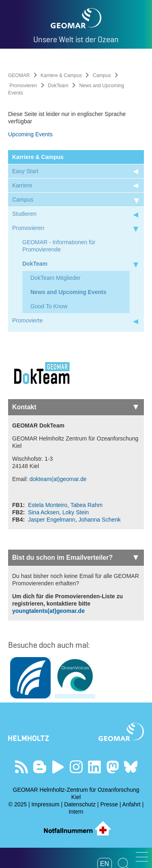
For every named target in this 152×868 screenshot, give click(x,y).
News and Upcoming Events (68, 292)
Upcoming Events (30, 134)
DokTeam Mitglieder (56, 278)
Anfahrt (132, 804)
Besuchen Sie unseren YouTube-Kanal (58, 767)
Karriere (22, 185)
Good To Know (49, 306)
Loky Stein (76, 512)
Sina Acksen (44, 512)
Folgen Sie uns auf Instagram (76, 767)
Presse (109, 804)
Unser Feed (21, 767)
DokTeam (58, 86)
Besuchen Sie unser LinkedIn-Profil (94, 767)
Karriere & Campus (61, 75)
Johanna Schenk (99, 520)
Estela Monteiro (48, 505)
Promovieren (23, 86)
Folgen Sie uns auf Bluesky (131, 767)
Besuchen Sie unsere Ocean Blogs (40, 767)
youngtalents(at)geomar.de (48, 611)
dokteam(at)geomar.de (58, 479)
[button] (142, 857)
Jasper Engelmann (52, 520)
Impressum (45, 804)
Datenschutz (80, 804)
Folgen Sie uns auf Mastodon (112, 767)
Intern (76, 812)
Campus (102, 75)
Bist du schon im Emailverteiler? (75, 558)
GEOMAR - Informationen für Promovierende (59, 246)
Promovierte (27, 320)
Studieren (24, 214)
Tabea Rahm (87, 505)
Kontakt (75, 407)
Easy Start (25, 171)
